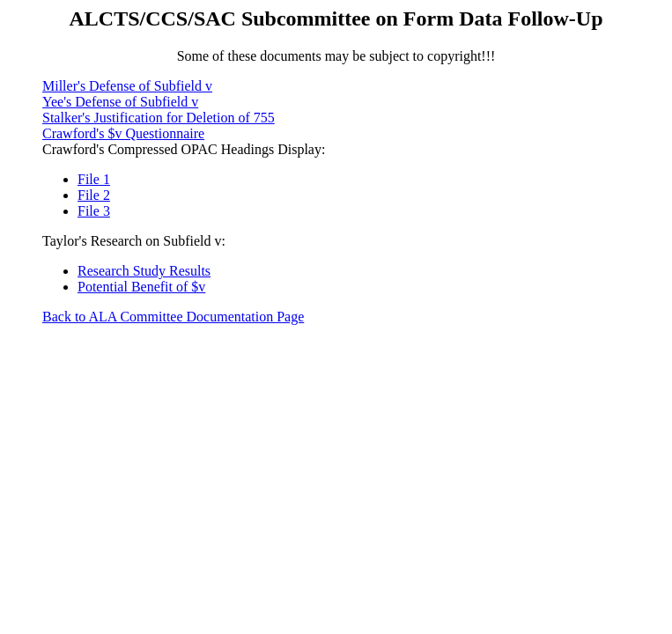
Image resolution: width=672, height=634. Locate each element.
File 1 (94, 179)
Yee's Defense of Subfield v (120, 102)
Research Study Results (144, 271)
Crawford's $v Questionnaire (123, 133)
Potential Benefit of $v (141, 287)
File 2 (94, 195)
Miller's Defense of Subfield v (127, 86)
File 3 (94, 211)
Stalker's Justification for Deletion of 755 (159, 118)
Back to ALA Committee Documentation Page (173, 317)
